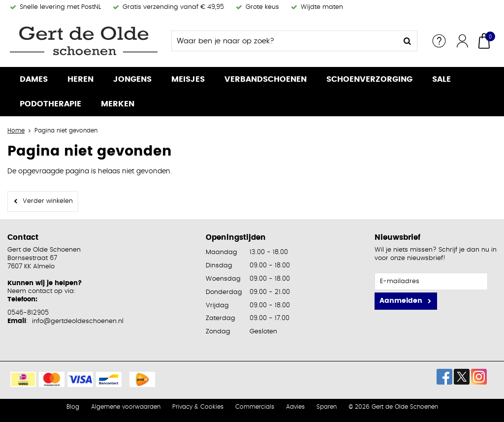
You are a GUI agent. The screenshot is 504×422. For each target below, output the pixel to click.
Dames (34, 79)
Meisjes (188, 79)
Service (439, 41)
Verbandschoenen (266, 79)
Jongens (132, 79)
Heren (80, 79)
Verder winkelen (48, 201)
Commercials (255, 407)
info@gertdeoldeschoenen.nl (78, 321)
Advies (295, 407)
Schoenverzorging (369, 79)
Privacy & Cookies (198, 407)
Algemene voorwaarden (126, 407)
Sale (441, 79)
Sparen (327, 407)
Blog (73, 407)
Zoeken (407, 41)
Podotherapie (50, 104)
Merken (118, 104)
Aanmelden (401, 301)
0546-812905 (28, 313)
